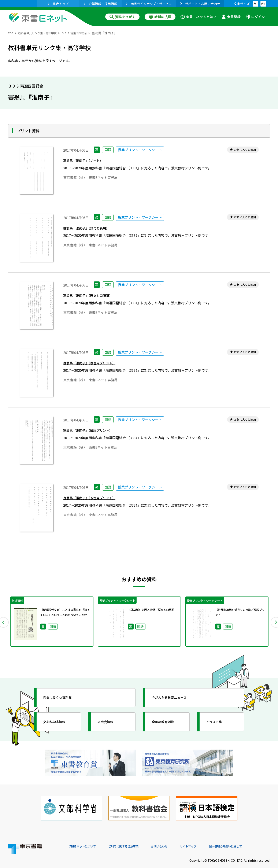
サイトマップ (207, 839)
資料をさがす (122, 17)
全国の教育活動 (167, 722)
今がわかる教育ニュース (175, 697)
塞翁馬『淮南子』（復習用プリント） (95, 364)
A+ (263, 4)
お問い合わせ (174, 839)
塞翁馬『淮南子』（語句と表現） (91, 229)
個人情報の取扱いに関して (250, 839)
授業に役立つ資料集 (62, 697)
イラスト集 (218, 722)
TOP (11, 33)
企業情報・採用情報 (100, 4)
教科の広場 (160, 17)
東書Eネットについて (86, 839)
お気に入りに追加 (242, 150)
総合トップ (58, 4)
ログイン (255, 17)
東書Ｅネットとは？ (199, 17)
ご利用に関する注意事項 (133, 839)
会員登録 (231, 17)
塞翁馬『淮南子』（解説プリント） (93, 432)
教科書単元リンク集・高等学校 (42, 33)
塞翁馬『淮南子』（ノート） (87, 162)
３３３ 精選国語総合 (83, 33)
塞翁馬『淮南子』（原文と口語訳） (93, 297)
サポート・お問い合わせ (200, 4)
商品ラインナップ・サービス (149, 4)
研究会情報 (109, 722)
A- (256, 4)
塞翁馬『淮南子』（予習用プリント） (95, 499)
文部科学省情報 (58, 722)
